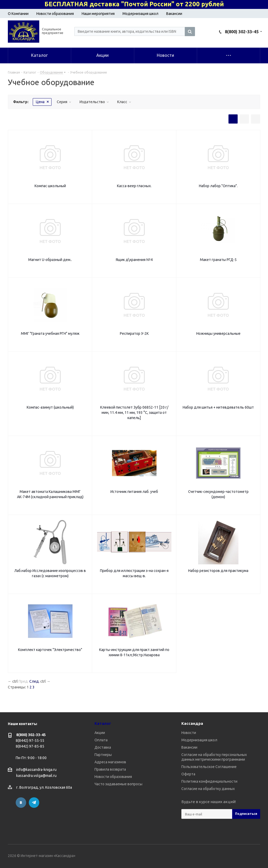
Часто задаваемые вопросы (118, 784)
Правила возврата (110, 769)
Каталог (103, 723)
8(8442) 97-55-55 (30, 741)
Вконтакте (21, 803)
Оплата (101, 740)
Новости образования (55, 14)
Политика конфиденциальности (209, 781)
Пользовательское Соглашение (209, 767)
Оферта (188, 774)
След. (34, 681)
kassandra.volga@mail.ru (36, 776)
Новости (189, 733)
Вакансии (174, 14)
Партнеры (103, 755)
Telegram (34, 803)
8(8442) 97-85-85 (30, 746)
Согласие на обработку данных (208, 789)
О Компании (18, 14)
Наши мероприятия (98, 14)
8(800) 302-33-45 (242, 32)
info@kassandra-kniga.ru (36, 770)
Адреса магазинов (110, 762)
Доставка (103, 747)
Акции (100, 733)
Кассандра (192, 723)
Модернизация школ (140, 14)
